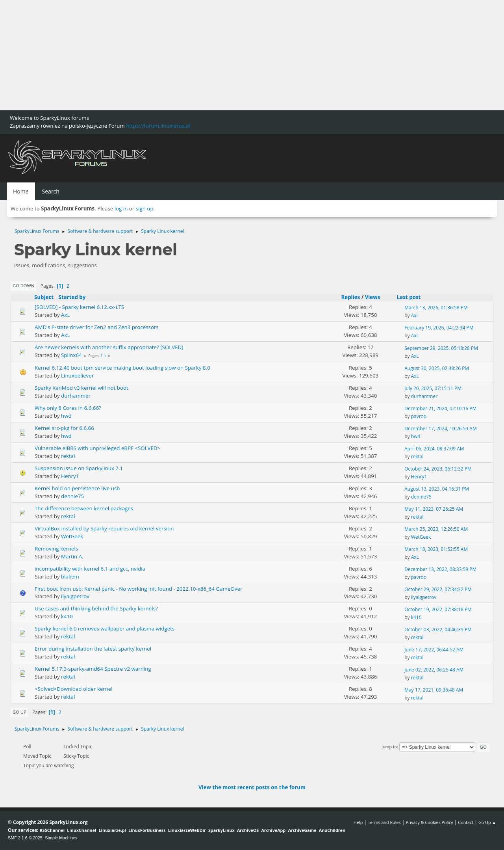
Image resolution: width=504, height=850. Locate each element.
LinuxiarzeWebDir (187, 830)
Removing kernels (56, 549)
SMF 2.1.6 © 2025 (25, 838)
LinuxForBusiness (147, 830)
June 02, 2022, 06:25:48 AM (434, 670)
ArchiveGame (302, 830)
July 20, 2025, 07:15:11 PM (433, 388)
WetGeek (72, 536)
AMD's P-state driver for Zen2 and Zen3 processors (97, 327)
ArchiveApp (273, 830)
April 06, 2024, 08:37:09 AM (434, 449)
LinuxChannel (82, 830)
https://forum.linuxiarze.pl (158, 126)
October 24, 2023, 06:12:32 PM (438, 469)
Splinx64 (71, 355)
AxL (65, 315)
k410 (67, 616)
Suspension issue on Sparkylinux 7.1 (79, 468)
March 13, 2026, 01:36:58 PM (436, 308)
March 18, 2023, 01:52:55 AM (436, 549)
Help (358, 822)
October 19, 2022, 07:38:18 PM (438, 609)
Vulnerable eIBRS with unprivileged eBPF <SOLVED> (97, 448)
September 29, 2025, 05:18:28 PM (441, 348)
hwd (66, 416)
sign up (145, 208)
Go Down (23, 286)
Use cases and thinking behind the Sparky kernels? (96, 608)
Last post (412, 297)
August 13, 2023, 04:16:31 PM (437, 489)
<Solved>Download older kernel (74, 689)
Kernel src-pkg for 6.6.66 (64, 428)
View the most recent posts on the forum (252, 787)
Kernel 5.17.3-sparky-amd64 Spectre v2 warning (93, 669)
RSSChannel (52, 830)
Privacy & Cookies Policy (429, 822)
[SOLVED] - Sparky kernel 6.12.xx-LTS (79, 307)
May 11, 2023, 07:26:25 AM (434, 509)
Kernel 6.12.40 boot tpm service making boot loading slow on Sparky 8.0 (122, 368)
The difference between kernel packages (84, 508)
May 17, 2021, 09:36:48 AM (434, 690)
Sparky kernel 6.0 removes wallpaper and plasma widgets (105, 629)
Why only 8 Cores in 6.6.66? (68, 408)
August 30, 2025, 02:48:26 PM (437, 368)
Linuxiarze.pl (112, 830)
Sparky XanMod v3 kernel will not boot (82, 388)
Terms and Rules (384, 822)
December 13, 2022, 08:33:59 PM (440, 569)
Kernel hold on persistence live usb (77, 488)
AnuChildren (332, 830)
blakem (70, 577)
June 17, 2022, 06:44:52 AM (434, 650)
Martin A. (72, 556)
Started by (72, 297)
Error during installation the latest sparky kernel (93, 649)
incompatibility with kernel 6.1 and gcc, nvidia (90, 569)
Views (373, 297)
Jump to (389, 747)
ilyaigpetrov (75, 596)
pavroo (419, 416)
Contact (466, 822)
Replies (350, 297)
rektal (68, 456)
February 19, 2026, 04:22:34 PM (439, 328)
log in (121, 208)
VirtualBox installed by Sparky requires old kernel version (104, 528)
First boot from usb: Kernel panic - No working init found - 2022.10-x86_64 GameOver (138, 589)
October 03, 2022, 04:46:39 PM (438, 630)
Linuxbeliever (77, 376)
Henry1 (70, 476)
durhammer (76, 396)
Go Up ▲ (487, 822)
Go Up (19, 712)
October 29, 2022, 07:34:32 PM (438, 589)
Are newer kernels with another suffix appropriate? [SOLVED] (109, 347)
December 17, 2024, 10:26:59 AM (441, 429)
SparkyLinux (221, 830)
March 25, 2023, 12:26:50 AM (436, 529)
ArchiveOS (248, 830)
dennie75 (72, 496)
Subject (44, 297)
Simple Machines (61, 838)
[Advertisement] (236, 55)
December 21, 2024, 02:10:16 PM (440, 408)
